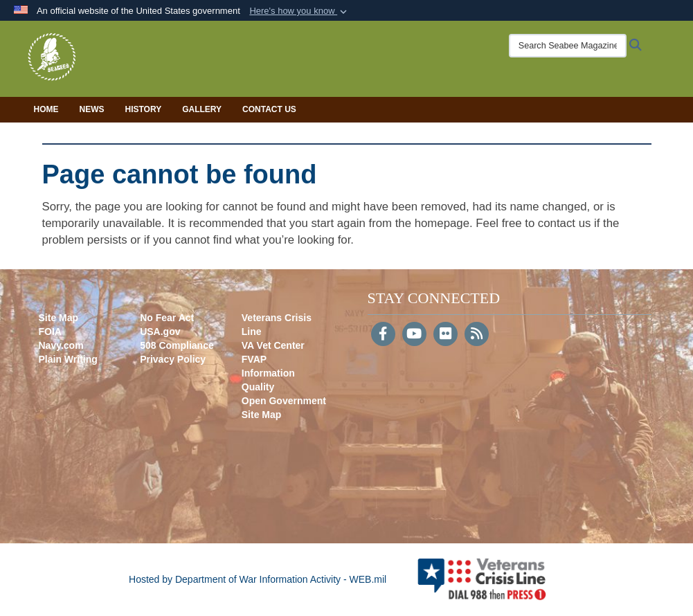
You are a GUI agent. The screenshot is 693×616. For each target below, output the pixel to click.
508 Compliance (177, 345)
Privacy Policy (173, 359)
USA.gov (160, 332)
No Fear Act (167, 318)
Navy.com (61, 345)
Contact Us (269, 109)
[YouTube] (414, 335)
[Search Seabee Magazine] (564, 46)
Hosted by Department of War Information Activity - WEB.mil (258, 579)
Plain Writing (68, 359)
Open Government (284, 401)
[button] (299, 11)
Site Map (59, 318)
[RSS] (477, 335)
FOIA (50, 332)
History (144, 109)
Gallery (202, 109)
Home (46, 109)
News (92, 109)
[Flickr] (445, 335)
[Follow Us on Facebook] (383, 335)
